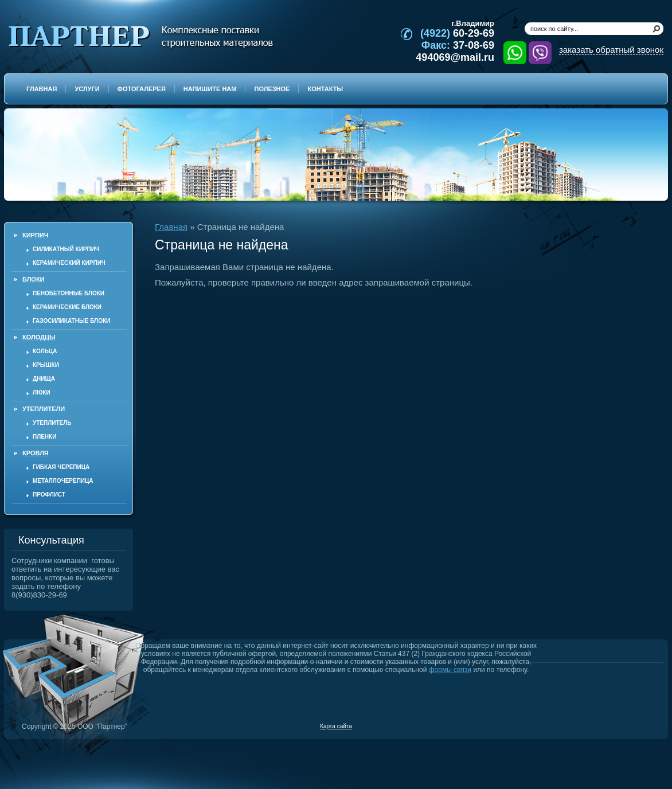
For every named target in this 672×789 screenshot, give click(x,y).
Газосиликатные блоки (71, 321)
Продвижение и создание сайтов (636, 726)
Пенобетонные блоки (69, 293)
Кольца (45, 351)
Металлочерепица (63, 481)
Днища (44, 379)
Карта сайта (336, 726)
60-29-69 (457, 33)
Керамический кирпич (69, 263)
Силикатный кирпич (66, 249)
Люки (42, 392)
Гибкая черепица (61, 467)
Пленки (44, 437)
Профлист (49, 495)
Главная (171, 227)
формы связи (450, 670)
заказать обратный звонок (611, 50)
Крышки (46, 365)
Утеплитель (52, 423)
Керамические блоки (67, 307)
